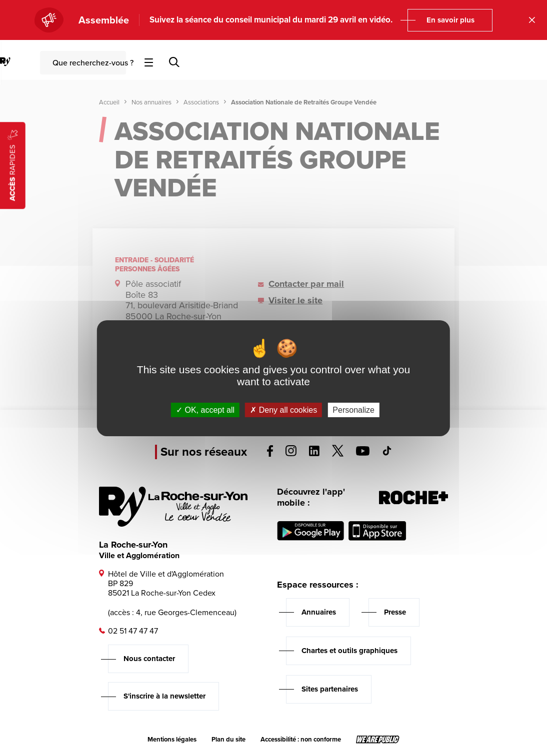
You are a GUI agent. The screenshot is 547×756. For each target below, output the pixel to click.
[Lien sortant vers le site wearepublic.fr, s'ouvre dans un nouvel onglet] (378, 740)
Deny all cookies (283, 409)
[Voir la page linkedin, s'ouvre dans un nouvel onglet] (314, 453)
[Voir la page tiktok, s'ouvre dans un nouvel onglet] (387, 453)
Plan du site (228, 740)
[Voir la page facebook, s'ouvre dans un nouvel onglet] (270, 454)
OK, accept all (205, 409)
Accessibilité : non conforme (301, 740)
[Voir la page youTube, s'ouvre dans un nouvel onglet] (363, 453)
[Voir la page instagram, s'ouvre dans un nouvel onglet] (291, 453)
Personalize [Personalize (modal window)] (353, 409)
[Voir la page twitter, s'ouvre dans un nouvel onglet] (338, 454)
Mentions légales (172, 740)
